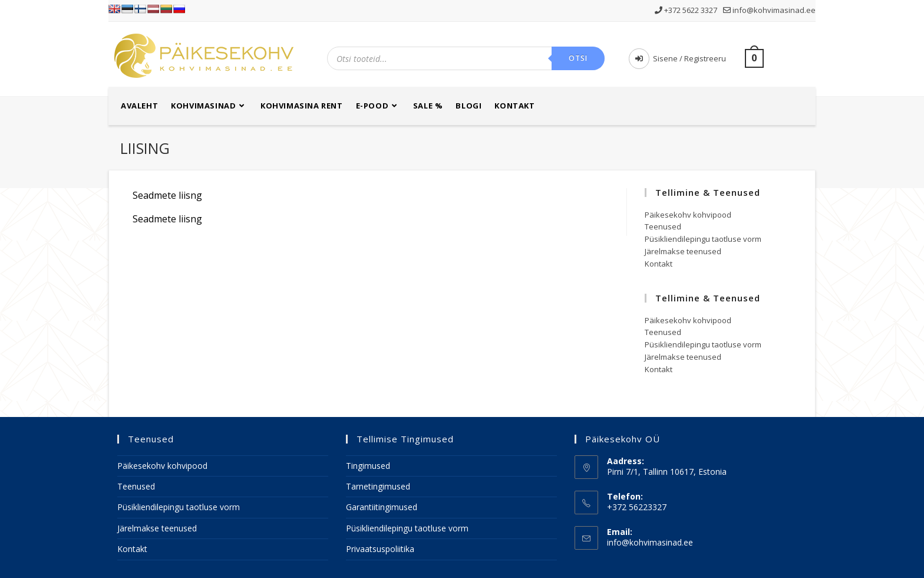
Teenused (663, 226)
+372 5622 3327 (687, 10)
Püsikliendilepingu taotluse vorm (703, 239)
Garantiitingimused (382, 507)
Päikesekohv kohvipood (688, 215)
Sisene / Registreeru (677, 58)
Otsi (578, 58)
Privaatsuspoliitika (380, 549)
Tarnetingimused (378, 486)
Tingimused (368, 466)
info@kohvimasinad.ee (769, 10)
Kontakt (659, 264)
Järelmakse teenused (683, 251)
